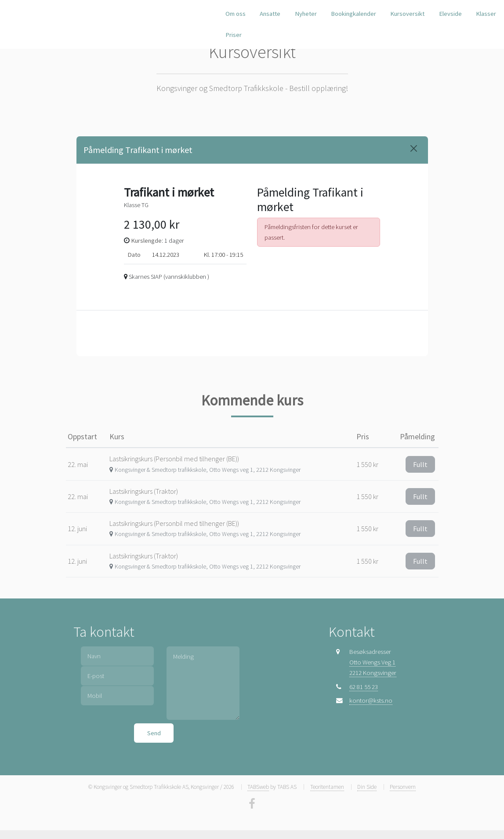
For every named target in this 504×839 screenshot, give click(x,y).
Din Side (367, 787)
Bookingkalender (354, 14)
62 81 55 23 (364, 687)
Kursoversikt (407, 14)
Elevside (450, 14)
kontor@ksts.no (371, 700)
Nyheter (306, 14)
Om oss (236, 14)
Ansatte (270, 14)
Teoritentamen (327, 787)
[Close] (414, 148)
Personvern (403, 787)
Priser (234, 35)
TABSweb (258, 787)
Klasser (486, 14)
